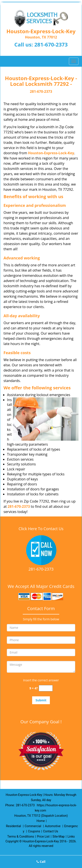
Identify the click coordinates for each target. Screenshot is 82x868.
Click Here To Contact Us (41, 529)
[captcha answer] (46, 688)
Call (41, 862)
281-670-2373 (51, 44)
